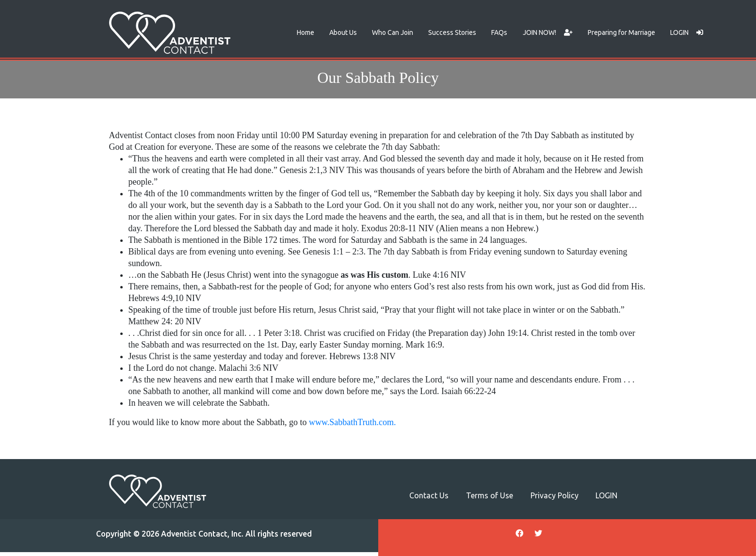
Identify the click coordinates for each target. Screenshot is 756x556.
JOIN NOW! (548, 32)
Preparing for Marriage (621, 32)
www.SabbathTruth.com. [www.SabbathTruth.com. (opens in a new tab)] (353, 422)
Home (306, 32)
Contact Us (429, 495)
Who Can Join (393, 32)
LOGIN (687, 32)
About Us (343, 32)
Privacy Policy (555, 495)
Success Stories (452, 32)
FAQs (499, 32)
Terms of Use (490, 495)
